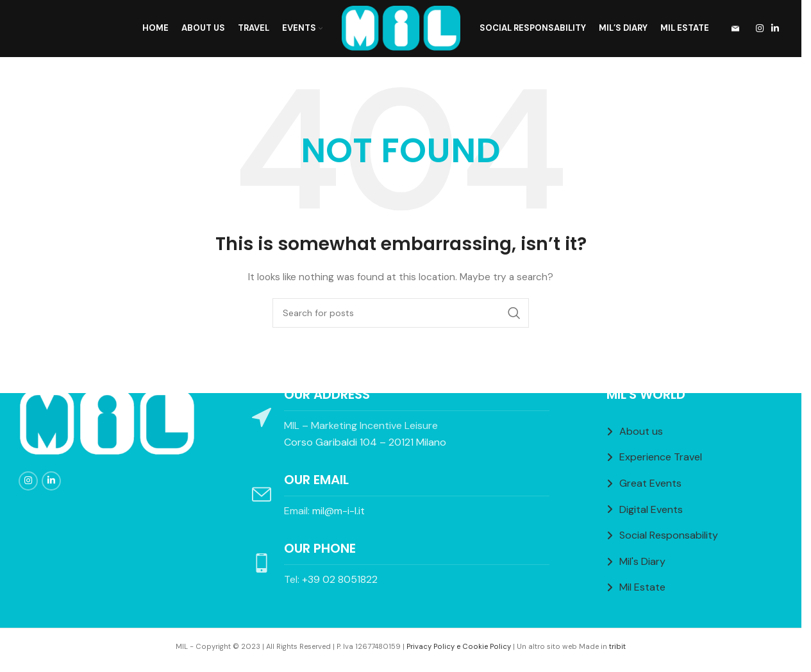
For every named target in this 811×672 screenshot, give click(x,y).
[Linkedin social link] (775, 29)
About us (641, 431)
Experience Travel (661, 458)
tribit (617, 646)
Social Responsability (669, 535)
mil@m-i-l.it (339, 511)
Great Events (650, 483)
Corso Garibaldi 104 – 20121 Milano (365, 442)
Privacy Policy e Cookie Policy (459, 646)
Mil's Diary (642, 561)
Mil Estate (642, 587)
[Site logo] (401, 28)
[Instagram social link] (760, 29)
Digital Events (651, 509)
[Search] (401, 314)
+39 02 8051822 (340, 579)
